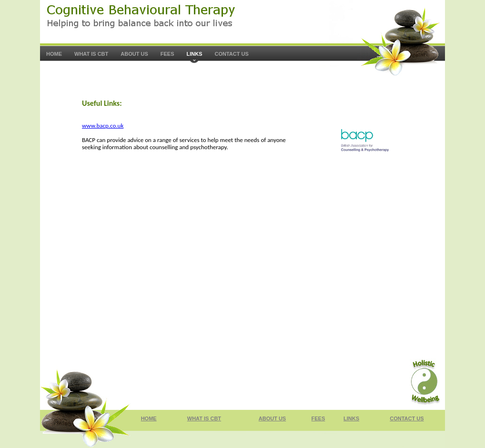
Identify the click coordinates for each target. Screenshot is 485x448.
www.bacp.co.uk (103, 126)
